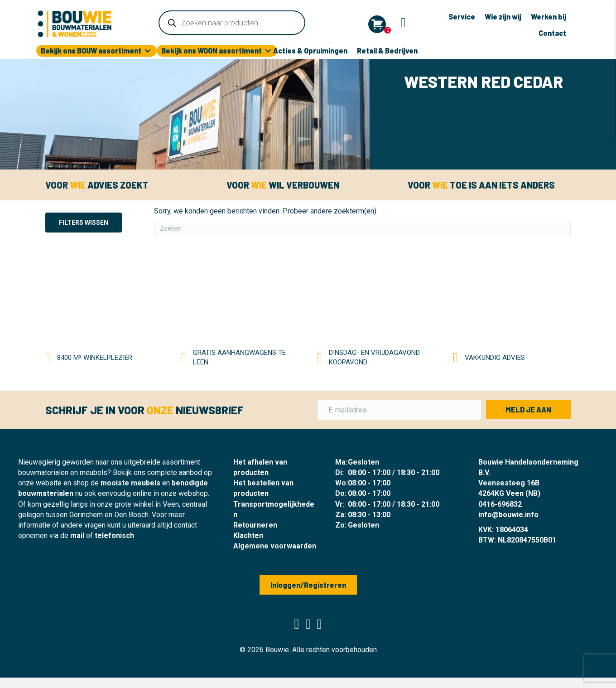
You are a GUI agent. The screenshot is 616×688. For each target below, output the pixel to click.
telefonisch (114, 535)
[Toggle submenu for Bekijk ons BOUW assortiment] (148, 51)
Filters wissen (84, 223)
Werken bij (549, 17)
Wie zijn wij (503, 17)
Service (462, 17)
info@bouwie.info (508, 515)
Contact (552, 33)
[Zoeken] (362, 228)
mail (77, 535)
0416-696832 (500, 504)
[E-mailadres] (399, 410)
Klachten (248, 535)
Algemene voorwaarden (275, 546)
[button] (528, 409)
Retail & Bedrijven (387, 51)
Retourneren (255, 525)
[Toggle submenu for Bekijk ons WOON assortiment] (268, 51)
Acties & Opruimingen (310, 51)
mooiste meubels (130, 483)
